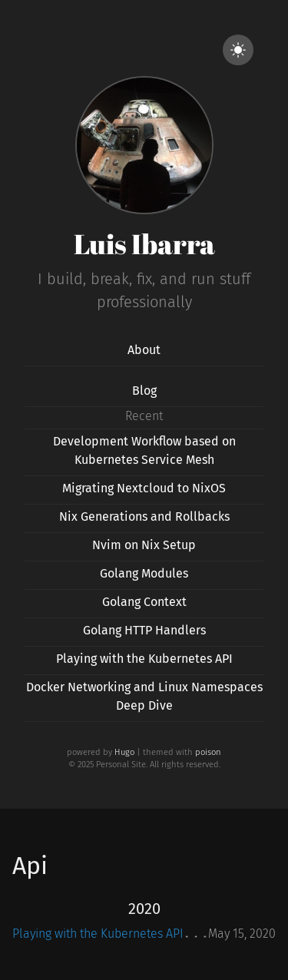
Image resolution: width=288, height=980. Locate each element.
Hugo (124, 752)
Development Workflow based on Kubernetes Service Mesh (144, 450)
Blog (144, 391)
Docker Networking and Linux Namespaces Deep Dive (144, 696)
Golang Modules (144, 573)
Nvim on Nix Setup (144, 545)
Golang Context (144, 602)
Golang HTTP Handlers (144, 630)
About (144, 350)
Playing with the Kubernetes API (144, 659)
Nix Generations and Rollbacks (144, 516)
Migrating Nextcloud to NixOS (144, 488)
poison (208, 752)
